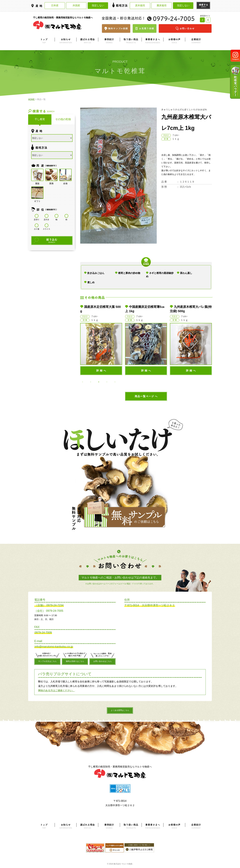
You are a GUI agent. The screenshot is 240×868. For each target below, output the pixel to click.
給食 (66, 175)
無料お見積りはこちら (75, 661)
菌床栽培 (162, 5)
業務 (51, 175)
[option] (101, 340)
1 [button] (82, 382)
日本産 (55, 5)
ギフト (37, 193)
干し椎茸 (40, 119)
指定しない (98, 5)
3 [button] (99, 382)
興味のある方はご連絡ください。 (56, 690)
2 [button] (91, 382)
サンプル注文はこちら (47, 661)
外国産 (76, 5)
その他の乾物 (63, 119)
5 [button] (115, 382)
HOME (31, 99)
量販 (37, 175)
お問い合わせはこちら (103, 661)
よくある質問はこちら (120, 710)
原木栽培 (140, 5)
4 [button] (107, 382)
